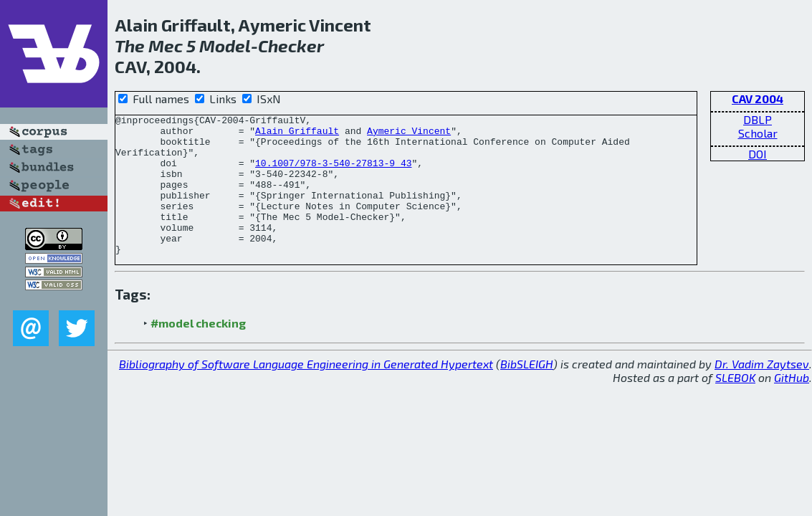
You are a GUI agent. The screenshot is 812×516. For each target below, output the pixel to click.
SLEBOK (735, 405)
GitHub (792, 405)
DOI (758, 154)
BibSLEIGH (527, 392)
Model (225, 46)
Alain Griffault (297, 135)
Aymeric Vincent (409, 135)
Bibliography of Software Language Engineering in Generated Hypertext (306, 392)
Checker (291, 46)
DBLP (758, 119)
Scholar (758, 133)
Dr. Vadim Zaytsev (762, 392)
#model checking (198, 351)
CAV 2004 (758, 99)
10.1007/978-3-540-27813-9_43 (333, 173)
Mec (166, 46)
